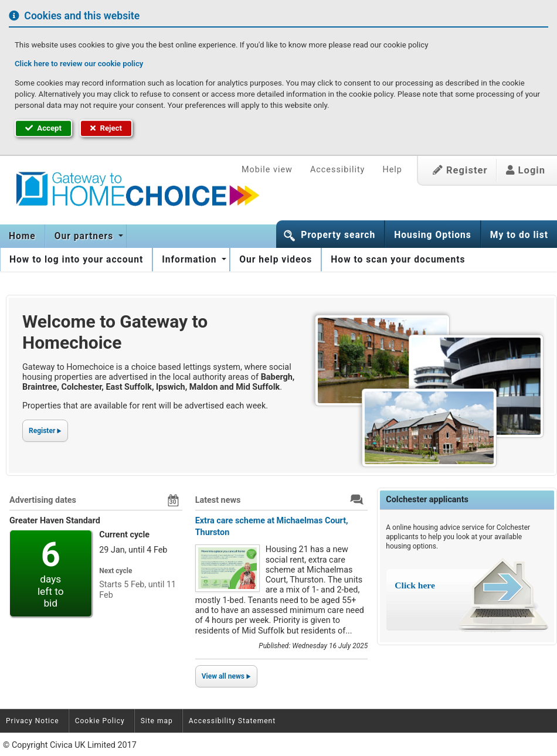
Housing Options (433, 235)
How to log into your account (76, 260)
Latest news (218, 500)
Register (460, 170)
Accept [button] (43, 128)
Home (22, 236)
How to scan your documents (398, 260)
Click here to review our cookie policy (79, 64)
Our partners (85, 236)
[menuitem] (23, 236)
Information (191, 260)
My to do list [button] (519, 235)
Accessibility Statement (232, 721)
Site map (157, 721)
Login (526, 170)
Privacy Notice (33, 721)
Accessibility (338, 170)
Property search (338, 235)
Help (392, 170)
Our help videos (276, 260)
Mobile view (267, 170)
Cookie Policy (100, 721)
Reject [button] (106, 128)
